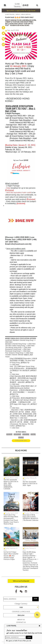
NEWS (18, 14)
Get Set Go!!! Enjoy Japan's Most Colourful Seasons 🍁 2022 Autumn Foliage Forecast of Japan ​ (11, 556)
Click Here (9, 342)
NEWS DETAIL (26, 14)
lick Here (32, 344)
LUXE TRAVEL (10, 14)
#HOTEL (33, 434)
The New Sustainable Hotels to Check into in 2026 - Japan (30, 484)
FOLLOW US (21, 441)
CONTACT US (21, 622)
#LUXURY (9, 434)
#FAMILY (21, 438)
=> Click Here (14, 365)
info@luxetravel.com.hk (21, 244)
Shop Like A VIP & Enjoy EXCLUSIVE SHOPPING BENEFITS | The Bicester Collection (31, 518)
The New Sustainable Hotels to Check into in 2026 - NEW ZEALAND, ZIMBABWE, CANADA (11, 484)
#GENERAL (26, 434)
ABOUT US (21, 620)
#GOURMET (17, 434)
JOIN (35, 599)
